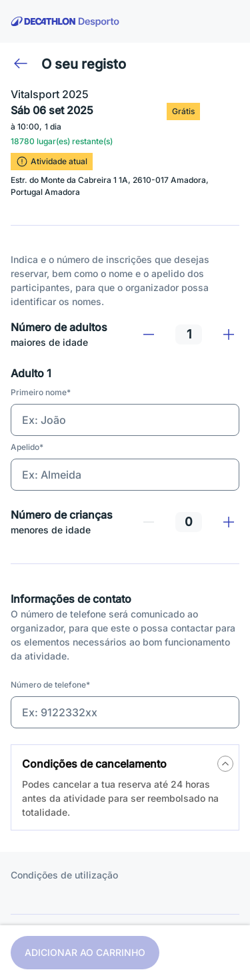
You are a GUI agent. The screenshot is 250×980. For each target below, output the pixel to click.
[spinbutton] (189, 334)
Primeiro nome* (41, 392)
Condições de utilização (64, 875)
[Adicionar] (229, 334)
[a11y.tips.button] (225, 764)
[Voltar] (21, 63)
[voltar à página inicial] (65, 21)
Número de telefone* (50, 685)
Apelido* (27, 447)
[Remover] (149, 334)
